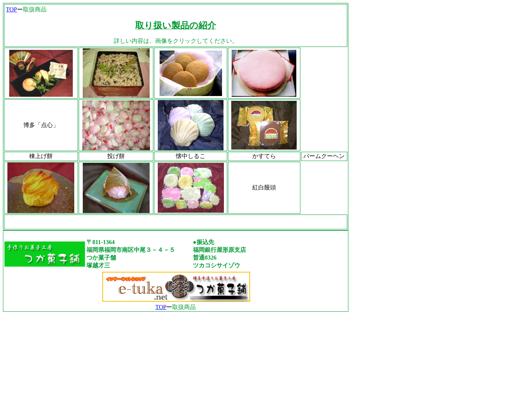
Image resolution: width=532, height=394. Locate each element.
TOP (11, 9)
